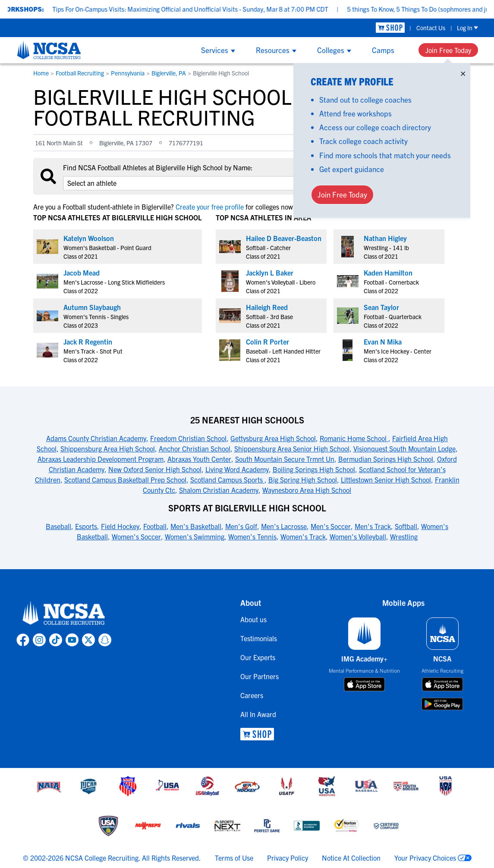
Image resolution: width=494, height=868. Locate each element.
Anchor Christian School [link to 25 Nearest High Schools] (195, 448)
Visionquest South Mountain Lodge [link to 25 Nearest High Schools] (404, 448)
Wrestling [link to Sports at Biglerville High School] (404, 536)
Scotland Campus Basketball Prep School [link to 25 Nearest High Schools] (125, 479)
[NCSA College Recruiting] (49, 50)
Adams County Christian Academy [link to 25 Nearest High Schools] (96, 438)
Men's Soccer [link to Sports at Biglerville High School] (331, 526)
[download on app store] (364, 684)
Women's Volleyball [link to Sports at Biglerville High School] (358, 536)
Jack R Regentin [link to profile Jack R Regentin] (88, 342)
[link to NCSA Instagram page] (39, 640)
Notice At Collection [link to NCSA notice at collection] (351, 858)
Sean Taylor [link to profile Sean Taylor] (381, 307)
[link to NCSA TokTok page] (56, 640)
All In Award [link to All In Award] (258, 714)
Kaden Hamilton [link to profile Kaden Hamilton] (388, 273)
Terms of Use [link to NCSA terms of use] (234, 858)
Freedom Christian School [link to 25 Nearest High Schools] (188, 438)
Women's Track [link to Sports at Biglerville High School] (303, 536)
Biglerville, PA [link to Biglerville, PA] (169, 73)
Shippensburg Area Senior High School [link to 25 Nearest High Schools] (292, 448)
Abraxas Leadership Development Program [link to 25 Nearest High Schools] (101, 459)
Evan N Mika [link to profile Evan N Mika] (383, 342)
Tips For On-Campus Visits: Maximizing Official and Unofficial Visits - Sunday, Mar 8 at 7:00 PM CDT (202, 9)
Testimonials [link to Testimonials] (259, 638)
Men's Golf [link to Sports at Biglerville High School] (241, 526)
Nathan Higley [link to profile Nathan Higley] (385, 238)
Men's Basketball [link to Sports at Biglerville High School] (196, 526)
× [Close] (463, 72)
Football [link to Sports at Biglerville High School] (155, 526)
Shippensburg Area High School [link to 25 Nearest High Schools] (108, 448)
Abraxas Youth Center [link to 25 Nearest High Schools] (199, 459)
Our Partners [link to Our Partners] (260, 676)
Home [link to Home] (41, 73)
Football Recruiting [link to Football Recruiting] (80, 73)
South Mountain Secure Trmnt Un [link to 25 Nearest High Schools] (285, 459)
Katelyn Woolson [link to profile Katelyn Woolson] (89, 238)
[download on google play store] (442, 704)
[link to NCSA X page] (88, 640)
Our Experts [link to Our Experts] (258, 657)
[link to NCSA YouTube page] (72, 640)
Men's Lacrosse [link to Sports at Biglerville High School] (284, 526)
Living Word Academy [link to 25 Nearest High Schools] (237, 469)
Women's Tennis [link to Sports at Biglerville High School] (252, 536)
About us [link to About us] (253, 619)
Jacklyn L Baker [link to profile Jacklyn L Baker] (270, 273)
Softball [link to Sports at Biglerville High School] (406, 526)
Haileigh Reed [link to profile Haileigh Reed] (267, 307)
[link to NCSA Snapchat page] (105, 640)
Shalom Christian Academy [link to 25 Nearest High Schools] (219, 490)
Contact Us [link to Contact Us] (431, 28)
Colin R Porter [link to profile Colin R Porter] (267, 342)
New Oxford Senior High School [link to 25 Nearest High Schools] (155, 469)
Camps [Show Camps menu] (383, 50)
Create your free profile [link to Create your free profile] (210, 207)
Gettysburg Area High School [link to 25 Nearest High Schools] (273, 438)
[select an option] (184, 183)
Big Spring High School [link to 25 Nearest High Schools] (303, 479)
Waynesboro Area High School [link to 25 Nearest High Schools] (307, 490)
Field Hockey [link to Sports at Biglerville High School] (120, 526)
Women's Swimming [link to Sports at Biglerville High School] (195, 536)
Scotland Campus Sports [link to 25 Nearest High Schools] (227, 479)
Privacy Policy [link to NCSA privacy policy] (288, 858)
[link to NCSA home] (64, 613)
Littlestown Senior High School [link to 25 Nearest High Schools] (386, 479)
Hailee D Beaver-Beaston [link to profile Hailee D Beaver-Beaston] (284, 238)
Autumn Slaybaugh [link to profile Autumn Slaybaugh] (92, 307)
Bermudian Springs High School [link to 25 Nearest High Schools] (386, 459)
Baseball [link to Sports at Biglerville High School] (58, 526)
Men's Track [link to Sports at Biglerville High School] (373, 526)
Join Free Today (448, 50)
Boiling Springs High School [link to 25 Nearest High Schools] (314, 469)
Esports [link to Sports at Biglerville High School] (86, 526)
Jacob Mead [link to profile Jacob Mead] (82, 273)
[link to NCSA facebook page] (23, 640)
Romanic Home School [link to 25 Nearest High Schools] (354, 438)
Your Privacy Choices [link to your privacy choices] (425, 858)
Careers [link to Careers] (252, 695)
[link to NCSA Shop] (390, 28)
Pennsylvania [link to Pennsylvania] (128, 73)
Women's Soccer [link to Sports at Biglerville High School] (136, 536)
